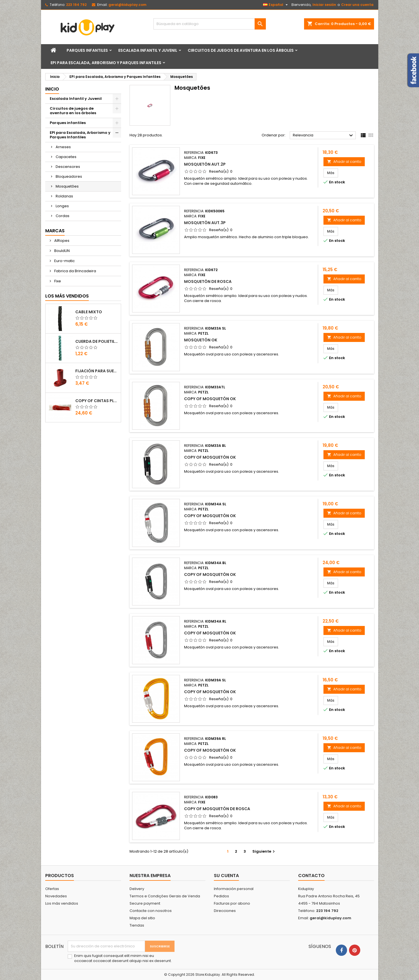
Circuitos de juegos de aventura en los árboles (241, 50)
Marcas (55, 231)
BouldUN (62, 251)
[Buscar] (210, 24)
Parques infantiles (87, 50)
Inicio (52, 89)
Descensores (68, 167)
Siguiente (264, 851)
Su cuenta (226, 876)
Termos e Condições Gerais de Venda (165, 896)
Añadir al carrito (344, 162)
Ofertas (52, 889)
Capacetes (66, 157)
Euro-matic (64, 261)
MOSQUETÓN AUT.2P (205, 164)
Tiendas (137, 925)
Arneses (63, 147)
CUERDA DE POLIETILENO (97, 341)
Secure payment (145, 903)
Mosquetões (67, 186)
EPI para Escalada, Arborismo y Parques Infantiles (106, 63)
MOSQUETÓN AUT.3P (205, 223)
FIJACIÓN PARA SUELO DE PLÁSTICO (97, 371)
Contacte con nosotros (151, 911)
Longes (62, 206)
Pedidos (221, 896)
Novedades (56, 896)
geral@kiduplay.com (127, 5)
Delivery (137, 889)
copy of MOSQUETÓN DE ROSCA (217, 809)
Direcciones (225, 911)
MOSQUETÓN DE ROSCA (208, 281)
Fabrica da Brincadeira (75, 271)
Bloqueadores (69, 176)
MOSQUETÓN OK (201, 340)
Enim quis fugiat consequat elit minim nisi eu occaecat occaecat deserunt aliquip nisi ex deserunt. (123, 958)
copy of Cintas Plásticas (97, 401)
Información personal (234, 889)
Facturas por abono (232, 903)
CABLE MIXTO (89, 312)
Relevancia (324, 136)
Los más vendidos (67, 296)
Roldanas (64, 196)
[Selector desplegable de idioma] (276, 5)
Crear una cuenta (357, 5)
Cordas (63, 216)
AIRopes (61, 241)
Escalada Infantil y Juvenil (148, 50)
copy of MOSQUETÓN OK (210, 399)
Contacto (311, 876)
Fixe (57, 281)
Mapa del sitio (142, 918)
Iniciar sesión (324, 5)
